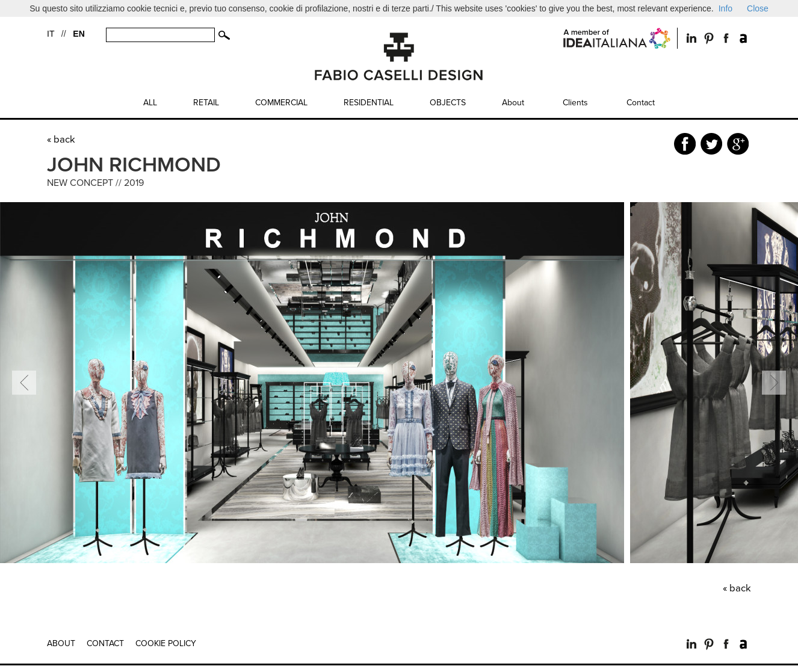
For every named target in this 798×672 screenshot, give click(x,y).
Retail (206, 103)
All (150, 103)
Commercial (281, 103)
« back (61, 140)
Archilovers (744, 38)
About (513, 103)
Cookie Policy (166, 643)
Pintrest (709, 38)
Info (725, 8)
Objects (448, 103)
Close (758, 8)
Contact (641, 103)
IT (51, 34)
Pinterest (709, 644)
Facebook (726, 38)
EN (79, 34)
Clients (575, 103)
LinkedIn (691, 38)
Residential (369, 103)
